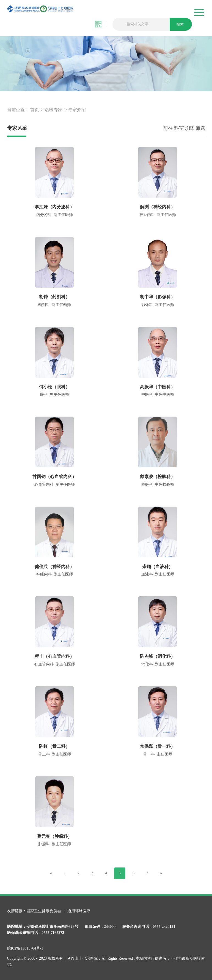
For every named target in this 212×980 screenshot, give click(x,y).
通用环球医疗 (79, 911)
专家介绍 (77, 110)
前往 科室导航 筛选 (184, 128)
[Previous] (51, 873)
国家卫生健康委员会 (44, 911)
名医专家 (54, 110)
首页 (35, 110)
